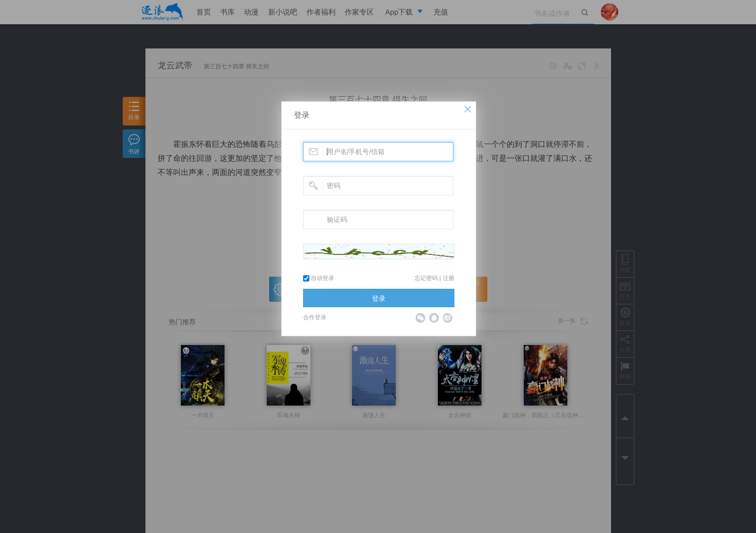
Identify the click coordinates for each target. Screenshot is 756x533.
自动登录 (319, 278)
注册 (449, 278)
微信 (420, 318)
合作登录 (315, 317)
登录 (302, 115)
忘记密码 (426, 278)
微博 (448, 318)
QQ (434, 318)
